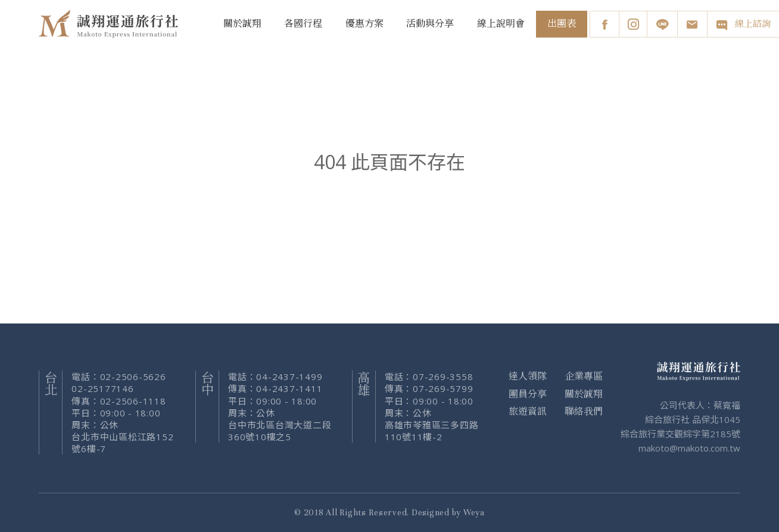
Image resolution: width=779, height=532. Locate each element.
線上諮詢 (743, 24)
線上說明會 (501, 24)
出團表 (562, 24)
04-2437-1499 (289, 377)
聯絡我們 (584, 412)
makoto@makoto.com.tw (689, 448)
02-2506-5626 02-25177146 (119, 382)
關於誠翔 (242, 24)
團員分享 (528, 394)
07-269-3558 (443, 377)
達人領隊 (528, 377)
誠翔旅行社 (110, 24)
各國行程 (303, 24)
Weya (474, 513)
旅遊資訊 (528, 412)
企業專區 (584, 377)
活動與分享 (430, 24)
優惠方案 (364, 24)
